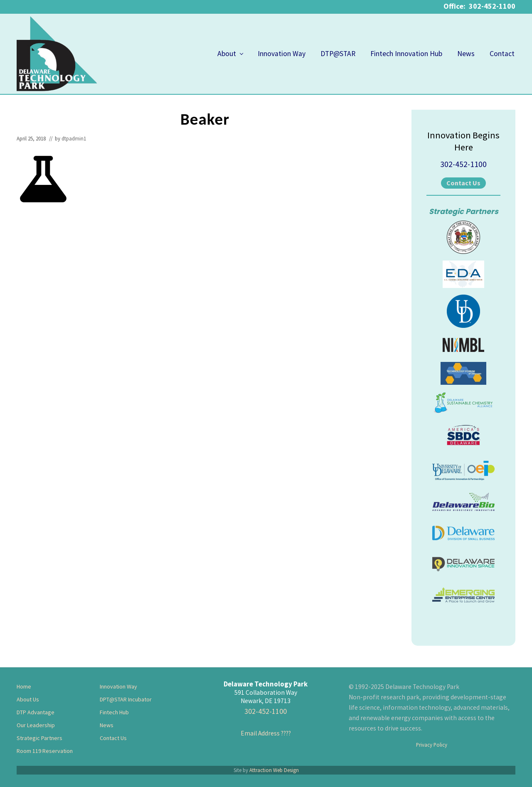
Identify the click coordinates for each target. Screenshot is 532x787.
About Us (28, 699)
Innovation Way (118, 686)
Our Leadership (36, 725)
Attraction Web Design (274, 770)
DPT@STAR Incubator (126, 699)
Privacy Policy (432, 745)
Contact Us (463, 183)
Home (24, 686)
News (107, 725)
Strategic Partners (39, 738)
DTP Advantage (36, 712)
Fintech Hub (114, 712)
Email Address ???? (266, 733)
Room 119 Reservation (45, 751)
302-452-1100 (463, 164)
